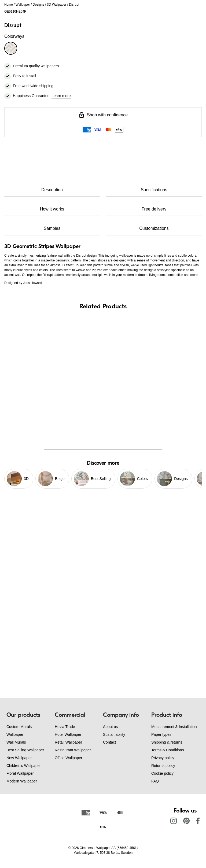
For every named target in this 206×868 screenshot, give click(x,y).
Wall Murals (16, 742)
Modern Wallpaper (22, 781)
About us (110, 727)
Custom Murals (19, 727)
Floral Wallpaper (20, 773)
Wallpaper (23, 5)
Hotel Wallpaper (68, 734)
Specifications (154, 190)
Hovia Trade (65, 727)
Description (52, 190)
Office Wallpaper (69, 758)
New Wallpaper (19, 758)
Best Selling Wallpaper (25, 750)
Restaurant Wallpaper (73, 750)
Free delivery (154, 209)
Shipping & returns (167, 742)
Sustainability (114, 734)
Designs (38, 5)
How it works (52, 209)
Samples (52, 228)
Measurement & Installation (174, 727)
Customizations (154, 228)
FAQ (155, 781)
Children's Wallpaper (24, 766)
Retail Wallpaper (68, 742)
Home (9, 5)
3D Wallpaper (57, 5)
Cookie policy (162, 773)
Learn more (61, 96)
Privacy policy (163, 758)
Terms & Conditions (168, 750)
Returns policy (163, 766)
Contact (109, 742)
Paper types (161, 734)
